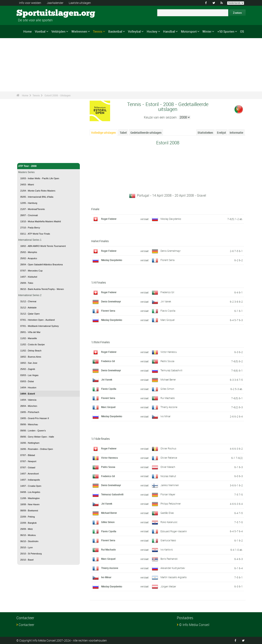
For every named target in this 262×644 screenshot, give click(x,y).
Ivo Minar (165, 416)
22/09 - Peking (28, 517)
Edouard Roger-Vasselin (174, 531)
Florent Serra (167, 260)
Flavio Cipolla (168, 311)
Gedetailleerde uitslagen (146, 133)
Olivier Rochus (168, 448)
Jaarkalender (55, 3)
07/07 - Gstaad (28, 467)
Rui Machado (168, 398)
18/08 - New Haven (30, 504)
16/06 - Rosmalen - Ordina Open (37, 449)
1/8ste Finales (101, 342)
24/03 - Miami (27, 185)
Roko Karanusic (169, 522)
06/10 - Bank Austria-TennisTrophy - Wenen (42, 289)
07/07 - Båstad (28, 455)
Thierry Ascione (169, 407)
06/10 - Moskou (28, 535)
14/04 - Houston (28, 388)
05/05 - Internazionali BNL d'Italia (37, 197)
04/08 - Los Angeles (30, 492)
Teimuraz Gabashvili (171, 370)
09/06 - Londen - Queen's (33, 431)
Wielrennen (79, 31)
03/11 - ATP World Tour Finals (35, 234)
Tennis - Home (27, 157)
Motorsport (189, 31)
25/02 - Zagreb (28, 369)
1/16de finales (101, 439)
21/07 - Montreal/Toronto (33, 209)
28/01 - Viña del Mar (30, 332)
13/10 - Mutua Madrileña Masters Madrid (41, 221)
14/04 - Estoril (28, 394)
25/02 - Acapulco (29, 258)
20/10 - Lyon (27, 547)
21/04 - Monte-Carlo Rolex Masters (38, 191)
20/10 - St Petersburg (31, 554)
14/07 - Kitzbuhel (29, 277)
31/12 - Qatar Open (30, 314)
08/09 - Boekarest (29, 511)
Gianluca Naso (168, 540)
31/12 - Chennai (28, 301)
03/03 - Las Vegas (29, 375)
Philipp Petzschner (171, 504)
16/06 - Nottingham (30, 443)
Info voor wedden (30, 3)
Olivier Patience (169, 458)
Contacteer (26, 625)
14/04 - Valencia (28, 400)
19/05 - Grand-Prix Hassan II (35, 418)
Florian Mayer (168, 494)
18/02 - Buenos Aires (31, 357)
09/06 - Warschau (29, 424)
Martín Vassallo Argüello (174, 577)
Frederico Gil (167, 292)
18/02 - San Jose (29, 363)
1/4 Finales (99, 282)
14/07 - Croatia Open (31, 486)
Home (28, 31)
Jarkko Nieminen (170, 485)
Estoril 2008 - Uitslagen (58, 95)
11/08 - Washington (30, 498)
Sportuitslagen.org (32, 13)
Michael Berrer (168, 380)
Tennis (98, 31)
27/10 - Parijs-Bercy (30, 228)
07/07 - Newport (28, 461)
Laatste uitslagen (80, 3)
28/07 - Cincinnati (29, 215)
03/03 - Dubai (27, 381)
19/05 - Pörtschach (30, 412)
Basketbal (115, 31)
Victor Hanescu (169, 352)
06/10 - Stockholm (29, 541)
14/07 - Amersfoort (30, 474)
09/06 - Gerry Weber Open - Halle (37, 437)
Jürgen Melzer (168, 586)
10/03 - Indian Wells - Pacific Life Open (40, 178)
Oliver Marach (168, 467)
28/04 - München (29, 406)
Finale (95, 209)
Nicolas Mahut (168, 476)
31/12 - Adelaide (28, 308)
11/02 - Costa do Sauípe (32, 344)
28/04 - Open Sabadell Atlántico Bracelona (41, 264)
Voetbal (40, 31)
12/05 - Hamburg (29, 203)
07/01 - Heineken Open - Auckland (37, 320)
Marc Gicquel (168, 320)
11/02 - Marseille (29, 338)
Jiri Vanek (166, 301)
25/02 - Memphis (29, 252)
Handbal (169, 31)
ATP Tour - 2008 (49, 166)
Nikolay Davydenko (171, 219)
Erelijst (221, 133)
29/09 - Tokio (27, 283)
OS (242, 31)
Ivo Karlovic (167, 549)
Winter (207, 31)
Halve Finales (100, 241)
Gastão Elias (167, 513)
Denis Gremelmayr (171, 251)
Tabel (123, 133)
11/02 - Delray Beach (31, 351)
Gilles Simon (167, 389)
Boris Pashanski (169, 559)
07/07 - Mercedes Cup (31, 271)
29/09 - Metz (27, 529)
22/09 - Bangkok (28, 523)
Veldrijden (58, 31)
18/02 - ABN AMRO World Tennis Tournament (43, 246)
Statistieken (205, 133)
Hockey (152, 31)
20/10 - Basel (27, 560)
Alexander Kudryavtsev (173, 568)
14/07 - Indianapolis (30, 480)
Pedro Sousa (167, 361)
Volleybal (134, 31)
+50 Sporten (226, 31)
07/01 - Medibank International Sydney (40, 326)
